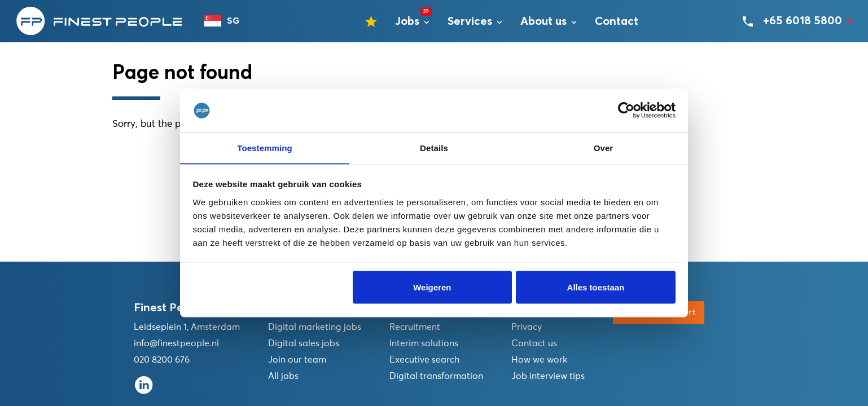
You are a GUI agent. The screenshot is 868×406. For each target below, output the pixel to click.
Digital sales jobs (304, 343)
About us (543, 23)
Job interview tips (548, 376)
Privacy (527, 327)
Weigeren (432, 287)
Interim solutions (424, 343)
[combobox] (228, 23)
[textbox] (228, 23)
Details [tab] (434, 147)
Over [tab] (604, 147)
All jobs (283, 376)
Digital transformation (436, 376)
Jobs (407, 23)
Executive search (424, 360)
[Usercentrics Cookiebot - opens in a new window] (626, 111)
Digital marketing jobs (315, 327)
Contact (617, 23)
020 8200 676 (162, 360)
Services (470, 23)
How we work (539, 360)
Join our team (297, 360)
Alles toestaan (596, 287)
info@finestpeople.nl (176, 343)
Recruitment (415, 327)
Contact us (534, 343)
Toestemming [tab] (265, 147)
